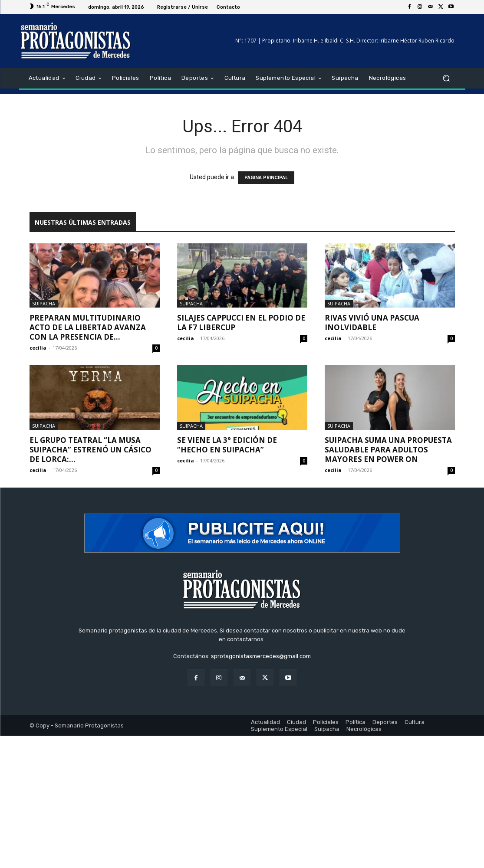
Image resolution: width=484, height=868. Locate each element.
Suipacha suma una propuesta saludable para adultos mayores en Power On (388, 450)
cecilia (38, 348)
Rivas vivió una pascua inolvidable (372, 323)
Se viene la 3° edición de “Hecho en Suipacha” (227, 445)
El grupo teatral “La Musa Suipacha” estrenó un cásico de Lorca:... (91, 450)
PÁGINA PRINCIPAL (266, 178)
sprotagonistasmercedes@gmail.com (261, 656)
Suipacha (44, 303)
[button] (446, 78)
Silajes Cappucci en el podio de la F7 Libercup (241, 323)
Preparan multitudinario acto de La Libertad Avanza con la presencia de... (88, 327)
